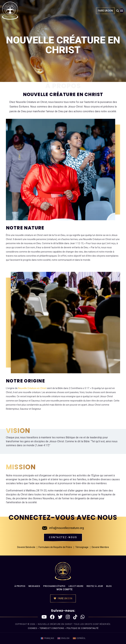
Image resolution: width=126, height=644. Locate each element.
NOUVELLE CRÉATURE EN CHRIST (55, 624)
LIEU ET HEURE (76, 586)
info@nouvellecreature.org (63, 528)
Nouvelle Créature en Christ (32, 388)
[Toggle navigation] (122, 11)
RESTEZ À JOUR (95, 586)
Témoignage (82, 547)
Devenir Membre (100, 547)
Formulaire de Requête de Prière (55, 547)
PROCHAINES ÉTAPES (54, 586)
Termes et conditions (52, 628)
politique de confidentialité (83, 628)
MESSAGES (34, 586)
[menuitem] (47, 638)
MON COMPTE (65, 589)
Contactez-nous (63, 537)
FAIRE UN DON (105, 11)
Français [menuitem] (49, 638)
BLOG (109, 586)
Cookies (32, 628)
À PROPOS (20, 586)
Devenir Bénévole (26, 547)
